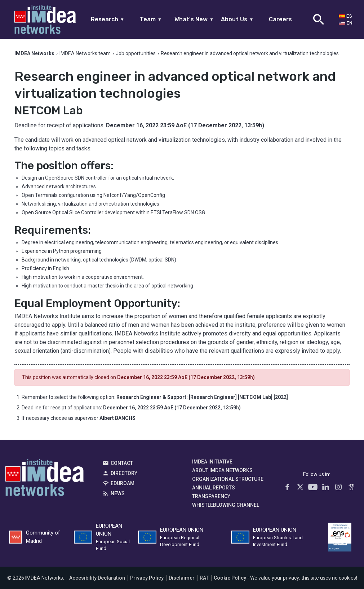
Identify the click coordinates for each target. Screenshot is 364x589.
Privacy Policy (147, 578)
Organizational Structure (228, 479)
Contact (122, 463)
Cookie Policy (230, 578)
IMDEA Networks (45, 479)
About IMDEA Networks (222, 470)
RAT (204, 578)
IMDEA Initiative (212, 462)
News (118, 493)
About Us (237, 19)
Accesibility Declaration (97, 578)
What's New (194, 19)
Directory (124, 473)
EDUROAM (123, 483)
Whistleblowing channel (226, 505)
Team (151, 19)
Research (108, 19)
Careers (280, 19)
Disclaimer (182, 578)
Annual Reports (214, 488)
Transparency (211, 496)
